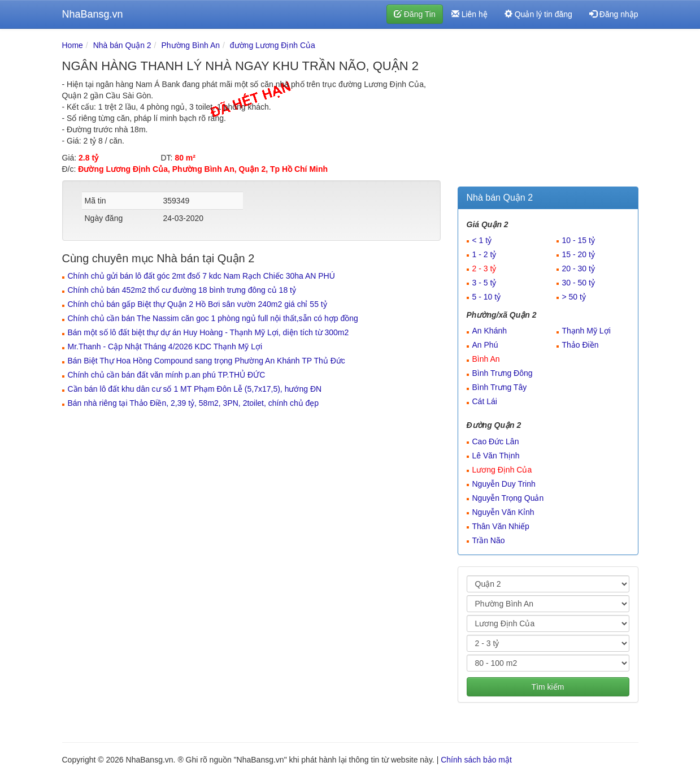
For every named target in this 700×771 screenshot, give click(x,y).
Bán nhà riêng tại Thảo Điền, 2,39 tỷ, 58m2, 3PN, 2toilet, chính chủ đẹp (194, 403)
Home (73, 45)
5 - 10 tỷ (487, 297)
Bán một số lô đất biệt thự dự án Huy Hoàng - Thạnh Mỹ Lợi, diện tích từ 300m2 (208, 332)
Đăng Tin (415, 14)
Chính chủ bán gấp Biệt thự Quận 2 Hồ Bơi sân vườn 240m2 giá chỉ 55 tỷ (197, 304)
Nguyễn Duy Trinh (504, 484)
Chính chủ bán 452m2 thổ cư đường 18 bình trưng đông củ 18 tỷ (182, 290)
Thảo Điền (581, 345)
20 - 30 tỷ (579, 268)
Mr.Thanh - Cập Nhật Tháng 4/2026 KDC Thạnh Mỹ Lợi (165, 346)
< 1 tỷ (482, 240)
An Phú (485, 345)
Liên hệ (469, 14)
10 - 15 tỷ (579, 240)
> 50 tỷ (574, 297)
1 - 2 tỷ (484, 254)
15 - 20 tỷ (579, 254)
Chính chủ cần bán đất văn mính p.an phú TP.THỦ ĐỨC (167, 375)
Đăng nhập (614, 14)
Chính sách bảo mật (476, 760)
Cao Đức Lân (496, 441)
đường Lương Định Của (273, 45)
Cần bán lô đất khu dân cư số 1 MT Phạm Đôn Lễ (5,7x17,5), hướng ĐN (195, 389)
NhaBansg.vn (93, 14)
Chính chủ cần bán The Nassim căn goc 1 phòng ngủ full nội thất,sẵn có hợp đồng (213, 318)
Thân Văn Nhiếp (501, 526)
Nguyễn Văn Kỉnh (503, 512)
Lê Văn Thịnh (496, 456)
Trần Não (489, 540)
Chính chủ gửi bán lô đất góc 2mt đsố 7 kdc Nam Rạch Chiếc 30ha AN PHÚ (201, 276)
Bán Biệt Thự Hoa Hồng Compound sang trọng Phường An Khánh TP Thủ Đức (206, 361)
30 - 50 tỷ (579, 283)
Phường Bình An (190, 45)
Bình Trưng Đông (503, 373)
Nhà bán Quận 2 (122, 45)
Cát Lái (485, 401)
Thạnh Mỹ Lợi (586, 331)
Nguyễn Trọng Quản (508, 498)
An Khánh (490, 331)
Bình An (486, 359)
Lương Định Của (502, 470)
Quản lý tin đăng (538, 14)
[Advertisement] (548, 110)
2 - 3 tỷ (484, 268)
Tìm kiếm (548, 687)
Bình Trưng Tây (500, 387)
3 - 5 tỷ (484, 283)
